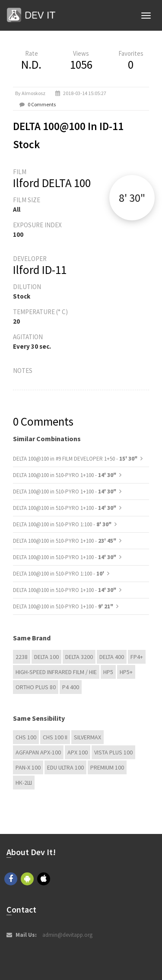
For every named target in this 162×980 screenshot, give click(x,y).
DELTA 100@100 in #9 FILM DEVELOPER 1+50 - (75, 459)
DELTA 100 (46, 657)
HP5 (108, 672)
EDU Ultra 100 (65, 767)
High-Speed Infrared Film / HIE (56, 672)
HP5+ (126, 672)
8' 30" (132, 198)
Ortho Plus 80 (36, 687)
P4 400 (71, 687)
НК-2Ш (24, 783)
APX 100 (78, 752)
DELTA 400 (112, 657)
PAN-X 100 (28, 767)
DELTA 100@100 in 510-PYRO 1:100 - (62, 524)
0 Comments (42, 104)
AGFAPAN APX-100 (38, 752)
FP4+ (137, 657)
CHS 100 (26, 737)
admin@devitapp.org (67, 935)
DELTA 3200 (79, 657)
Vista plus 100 (113, 752)
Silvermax (87, 737)
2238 (22, 657)
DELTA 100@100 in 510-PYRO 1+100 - (65, 475)
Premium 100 (107, 767)
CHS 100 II (55, 737)
